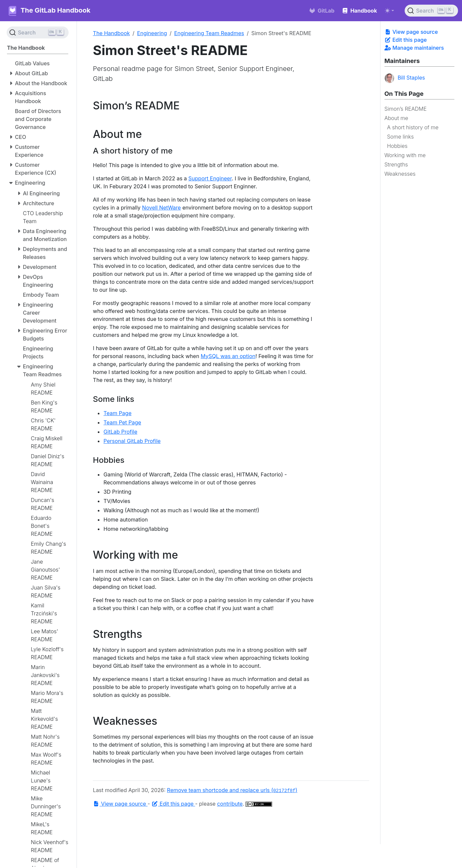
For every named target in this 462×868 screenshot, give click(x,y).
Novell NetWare (162, 208)
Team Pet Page (122, 422)
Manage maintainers (414, 48)
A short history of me (413, 127)
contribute (230, 804)
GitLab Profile (120, 432)
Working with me (405, 155)
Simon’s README (406, 109)
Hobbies (397, 146)
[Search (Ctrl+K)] (431, 11)
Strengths (396, 164)
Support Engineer (210, 178)
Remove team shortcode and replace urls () (232, 790)
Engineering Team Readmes (209, 33)
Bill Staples (405, 78)
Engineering (152, 33)
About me (396, 118)
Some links (401, 137)
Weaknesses (400, 174)
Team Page (117, 413)
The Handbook (111, 33)
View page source (411, 32)
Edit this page (406, 40)
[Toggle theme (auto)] (389, 11)
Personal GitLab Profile (132, 441)
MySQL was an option (228, 356)
